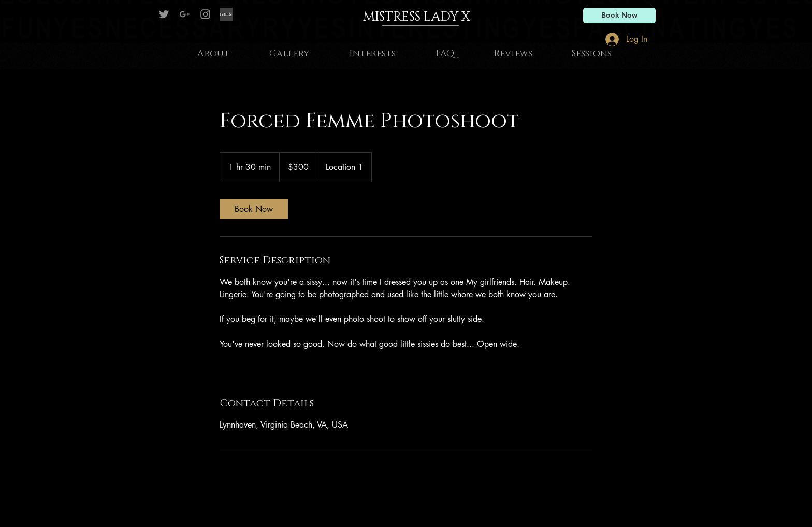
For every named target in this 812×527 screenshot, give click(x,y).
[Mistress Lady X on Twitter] (164, 14)
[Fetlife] (226, 14)
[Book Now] (619, 16)
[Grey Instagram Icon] (205, 14)
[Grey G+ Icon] (185, 14)
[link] (254, 209)
